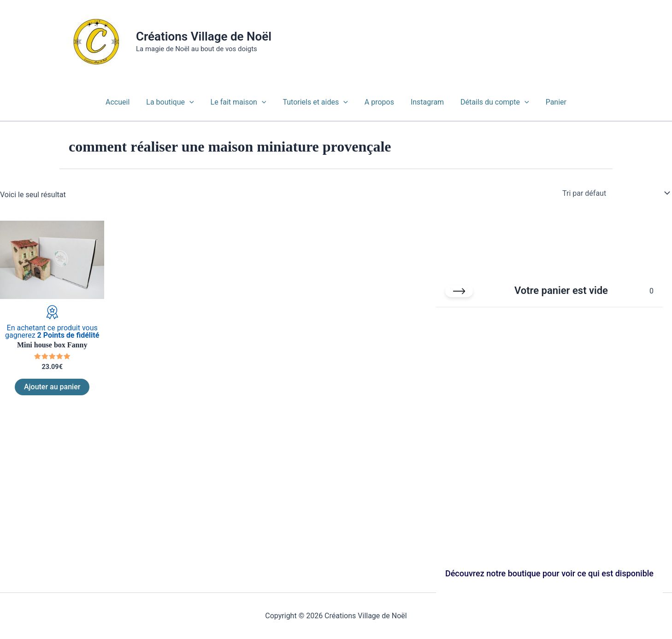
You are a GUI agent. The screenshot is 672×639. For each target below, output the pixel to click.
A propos (378, 102)
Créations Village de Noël (204, 36)
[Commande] (615, 193)
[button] (194, 102)
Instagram (424, 102)
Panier (550, 102)
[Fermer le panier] (459, 291)
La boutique (174, 102)
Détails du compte (490, 102)
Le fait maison (241, 102)
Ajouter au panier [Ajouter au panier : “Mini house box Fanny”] (52, 387)
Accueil (124, 102)
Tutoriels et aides (316, 102)
